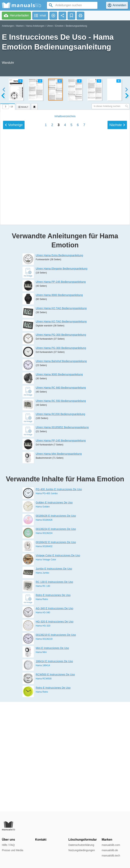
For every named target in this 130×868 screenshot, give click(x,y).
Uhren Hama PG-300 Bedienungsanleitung (61, 444)
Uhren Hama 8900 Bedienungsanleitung (59, 405)
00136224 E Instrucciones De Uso (56, 639)
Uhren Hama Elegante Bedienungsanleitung (62, 378)
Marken (20, 26)
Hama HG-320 (43, 735)
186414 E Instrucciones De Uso (54, 771)
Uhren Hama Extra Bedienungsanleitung (59, 365)
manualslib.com (111, 845)
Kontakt (41, 840)
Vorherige (14, 310)
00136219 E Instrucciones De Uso (56, 744)
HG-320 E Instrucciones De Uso (55, 731)
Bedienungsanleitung (76, 26)
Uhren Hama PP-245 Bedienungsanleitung (61, 391)
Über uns (8, 840)
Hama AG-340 (43, 722)
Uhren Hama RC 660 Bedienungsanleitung (61, 497)
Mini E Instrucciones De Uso (52, 758)
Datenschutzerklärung (81, 845)
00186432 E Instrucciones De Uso (56, 652)
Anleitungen (8, 26)
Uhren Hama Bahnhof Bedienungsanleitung (61, 471)
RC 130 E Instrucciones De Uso (54, 691)
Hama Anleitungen (35, 26)
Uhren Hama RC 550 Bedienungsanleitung (61, 510)
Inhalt (65, 301)
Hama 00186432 (44, 656)
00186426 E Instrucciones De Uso (56, 625)
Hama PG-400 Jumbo (47, 603)
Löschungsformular (83, 840)
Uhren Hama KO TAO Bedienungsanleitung (61, 418)
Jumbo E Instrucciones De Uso (54, 678)
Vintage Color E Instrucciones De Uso (58, 665)
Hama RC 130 (43, 696)
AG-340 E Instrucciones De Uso (54, 718)
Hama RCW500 (44, 788)
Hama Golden (43, 616)
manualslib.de (110, 850)
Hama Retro (42, 709)
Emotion (59, 26)
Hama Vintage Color (46, 669)
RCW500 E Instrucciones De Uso (55, 784)
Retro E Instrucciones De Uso (53, 705)
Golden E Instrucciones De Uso (54, 612)
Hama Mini (41, 762)
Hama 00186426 (44, 630)
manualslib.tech (111, 856)
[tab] (8, 106)
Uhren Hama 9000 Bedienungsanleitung (59, 484)
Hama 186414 (43, 775)
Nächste (117, 310)
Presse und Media (13, 850)
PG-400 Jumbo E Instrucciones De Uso (59, 599)
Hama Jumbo (42, 682)
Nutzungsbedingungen (82, 850)
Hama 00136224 (44, 643)
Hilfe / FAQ (8, 845)
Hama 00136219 (44, 749)
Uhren (50, 26)
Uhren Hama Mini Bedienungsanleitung (59, 563)
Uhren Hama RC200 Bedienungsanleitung (60, 524)
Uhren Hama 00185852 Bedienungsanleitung (62, 537)
